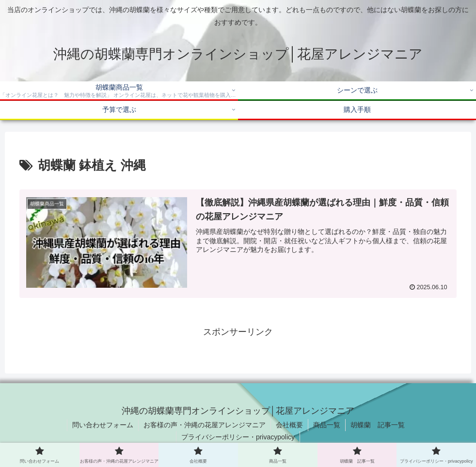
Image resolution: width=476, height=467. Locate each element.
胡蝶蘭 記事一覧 (378, 425)
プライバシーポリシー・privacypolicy (238, 437)
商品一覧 (327, 425)
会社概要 (289, 425)
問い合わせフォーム (103, 425)
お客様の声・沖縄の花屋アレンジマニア (205, 425)
